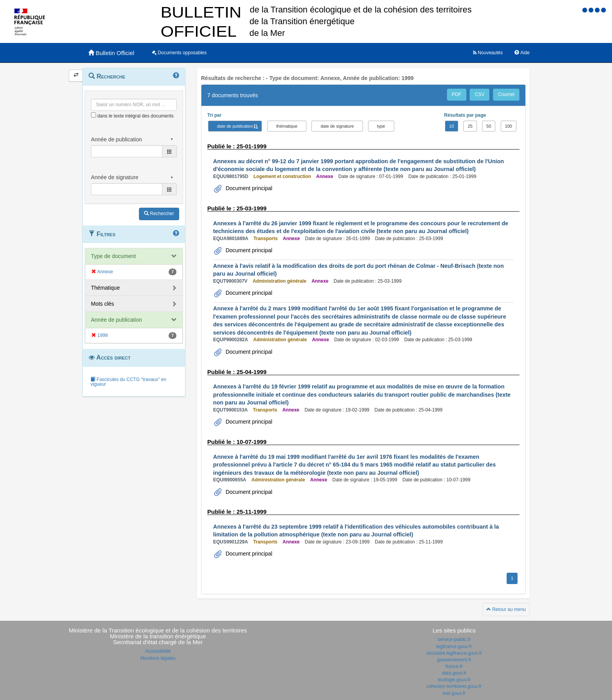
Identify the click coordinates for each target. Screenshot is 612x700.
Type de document (113, 256)
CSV (479, 94)
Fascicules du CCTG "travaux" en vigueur (128, 382)
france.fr (454, 666)
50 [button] (489, 126)
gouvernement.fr (454, 660)
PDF (457, 94)
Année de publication (117, 320)
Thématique (105, 288)
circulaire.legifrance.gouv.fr (454, 653)
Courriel (506, 94)
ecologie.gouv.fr (454, 680)
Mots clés (102, 304)
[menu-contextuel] (93, 115)
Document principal (248, 188)
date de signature (337, 126)
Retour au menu (506, 609)
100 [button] (509, 126)
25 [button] (470, 126)
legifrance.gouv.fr (454, 647)
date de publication (235, 126)
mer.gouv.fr (454, 693)
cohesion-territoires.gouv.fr (454, 686)
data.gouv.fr (454, 673)
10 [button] (452, 126)
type (381, 126)
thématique (287, 126)
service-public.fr (454, 639)
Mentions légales (158, 658)
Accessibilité (158, 651)
